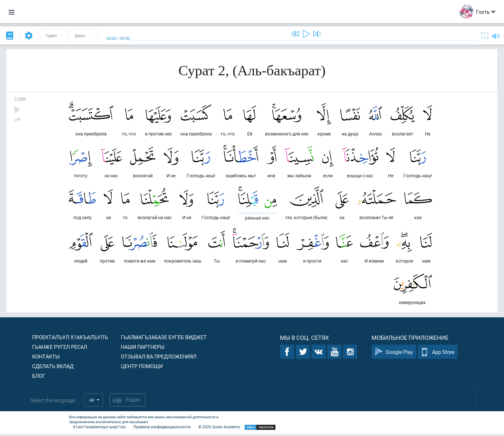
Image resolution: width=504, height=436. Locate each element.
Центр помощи (142, 368)
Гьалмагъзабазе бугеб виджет (164, 339)
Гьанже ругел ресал (60, 349)
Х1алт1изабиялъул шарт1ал (99, 429)
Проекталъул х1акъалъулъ (70, 339)
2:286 (20, 99)
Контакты (46, 358)
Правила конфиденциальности (162, 429)
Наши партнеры (143, 349)
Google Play (394, 354)
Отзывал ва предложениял (159, 358)
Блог (39, 378)
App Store (438, 354)
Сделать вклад (53, 368)
